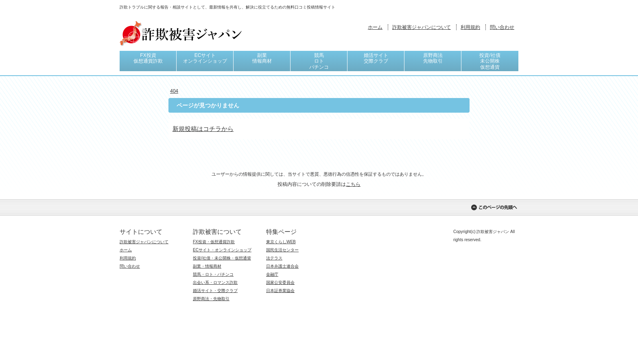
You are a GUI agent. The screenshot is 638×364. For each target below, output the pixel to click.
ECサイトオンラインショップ (205, 58)
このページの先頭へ (494, 207)
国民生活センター (282, 250)
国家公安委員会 (280, 282)
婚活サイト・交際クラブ (215, 291)
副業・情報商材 (207, 266)
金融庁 (272, 274)
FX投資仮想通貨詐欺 (148, 58)
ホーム (375, 27)
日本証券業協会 (280, 291)
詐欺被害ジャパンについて (422, 27)
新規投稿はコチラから (203, 129)
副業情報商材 (262, 58)
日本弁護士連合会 (282, 266)
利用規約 (470, 27)
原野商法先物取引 (433, 58)
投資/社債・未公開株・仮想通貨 (222, 258)
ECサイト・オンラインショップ (222, 250)
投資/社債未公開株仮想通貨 (490, 61)
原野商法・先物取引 (211, 299)
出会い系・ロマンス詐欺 (215, 282)
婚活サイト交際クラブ (376, 58)
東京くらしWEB (281, 242)
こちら (353, 184)
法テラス (274, 258)
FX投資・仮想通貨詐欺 (214, 242)
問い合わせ (502, 27)
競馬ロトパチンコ (319, 61)
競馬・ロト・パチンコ (213, 274)
